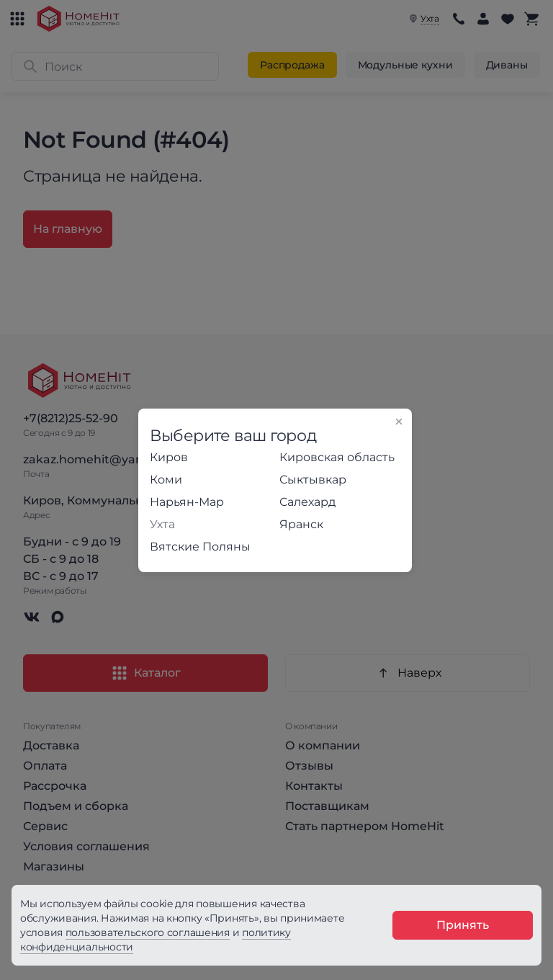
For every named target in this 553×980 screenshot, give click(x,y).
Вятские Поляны (200, 547)
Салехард (307, 502)
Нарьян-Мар (187, 502)
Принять (463, 925)
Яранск (301, 524)
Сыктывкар (313, 480)
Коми (166, 480)
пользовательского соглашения (148, 932)
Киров (169, 457)
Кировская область (337, 457)
